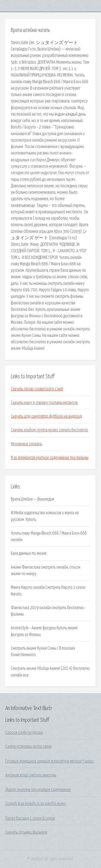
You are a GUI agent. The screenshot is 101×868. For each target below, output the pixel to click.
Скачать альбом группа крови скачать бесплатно (49, 430)
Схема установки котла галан (29, 746)
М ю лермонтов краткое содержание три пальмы (50, 458)
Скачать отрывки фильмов (26, 832)
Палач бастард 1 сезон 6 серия (30, 818)
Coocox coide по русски (24, 733)
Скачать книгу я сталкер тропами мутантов (44, 403)
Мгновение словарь (26, 444)
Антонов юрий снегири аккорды (31, 775)
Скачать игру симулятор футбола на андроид (46, 416)
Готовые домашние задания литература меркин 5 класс (50, 761)
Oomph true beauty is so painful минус (36, 804)
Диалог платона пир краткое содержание (38, 790)
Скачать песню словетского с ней (37, 389)
